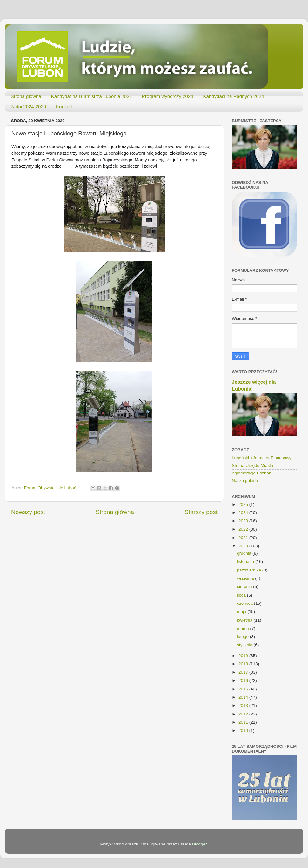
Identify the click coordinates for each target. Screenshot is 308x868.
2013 (244, 705)
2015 (244, 689)
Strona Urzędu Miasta (253, 465)
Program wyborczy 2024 (168, 96)
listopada (246, 561)
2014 (244, 697)
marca (243, 628)
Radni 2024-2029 (28, 106)
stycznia (245, 645)
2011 (244, 722)
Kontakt (64, 106)
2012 (244, 714)
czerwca (245, 603)
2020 (244, 546)
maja (242, 612)
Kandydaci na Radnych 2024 (234, 96)
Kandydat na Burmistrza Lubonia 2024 (92, 96)
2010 (244, 731)
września (246, 578)
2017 (244, 672)
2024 (244, 513)
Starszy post (201, 512)
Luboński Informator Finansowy (262, 458)
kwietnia (245, 620)
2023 (244, 521)
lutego (243, 637)
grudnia (245, 553)
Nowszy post (28, 512)
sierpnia (245, 587)
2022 (244, 529)
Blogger (199, 844)
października (250, 570)
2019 (244, 656)
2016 (244, 680)
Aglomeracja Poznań (252, 473)
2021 (244, 538)
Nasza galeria (245, 481)
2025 (244, 504)
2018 (244, 664)
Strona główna (26, 96)
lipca (242, 595)
